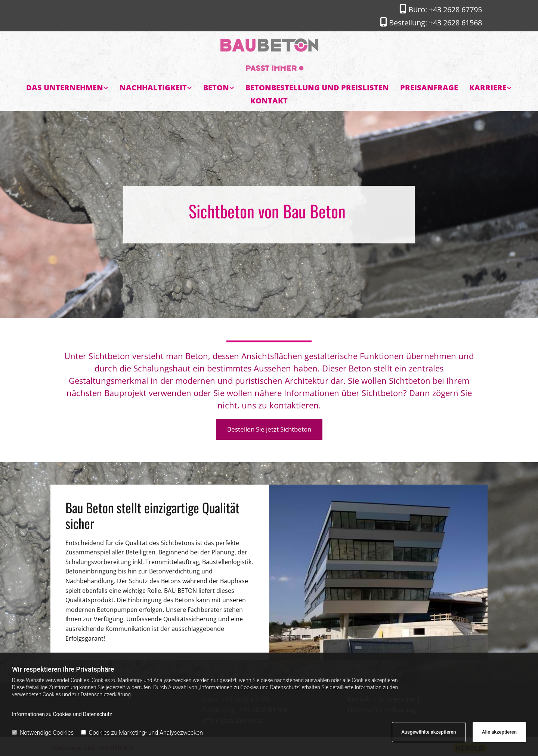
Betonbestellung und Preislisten (317, 88)
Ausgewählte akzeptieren (429, 732)
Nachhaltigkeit (153, 88)
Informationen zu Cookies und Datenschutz (62, 714)
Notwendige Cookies (43, 733)
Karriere (488, 88)
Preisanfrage (429, 88)
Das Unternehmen (65, 88)
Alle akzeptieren (499, 732)
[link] (67, 88)
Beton (216, 88)
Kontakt (269, 101)
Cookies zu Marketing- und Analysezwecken (142, 733)
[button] (269, 429)
